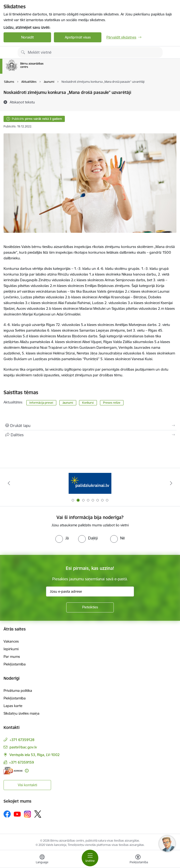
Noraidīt (27, 37)
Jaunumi (68, 403)
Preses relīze (112, 403)
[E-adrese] (13, 771)
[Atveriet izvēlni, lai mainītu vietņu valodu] (42, 860)
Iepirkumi (11, 649)
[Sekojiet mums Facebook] (7, 814)
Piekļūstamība (15, 664)
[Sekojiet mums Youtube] (17, 814)
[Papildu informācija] (27, 771)
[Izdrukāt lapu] (90, 426)
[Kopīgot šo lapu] (90, 435)
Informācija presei (41, 403)
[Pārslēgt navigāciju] (90, 858)
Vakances (11, 641)
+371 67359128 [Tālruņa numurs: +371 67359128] (22, 740)
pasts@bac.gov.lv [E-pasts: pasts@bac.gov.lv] (23, 747)
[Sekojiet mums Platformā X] (38, 814)
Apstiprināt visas (78, 37)
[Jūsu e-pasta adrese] (90, 592)
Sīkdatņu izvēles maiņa (21, 713)
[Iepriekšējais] (9, 483)
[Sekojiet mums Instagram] (28, 814)
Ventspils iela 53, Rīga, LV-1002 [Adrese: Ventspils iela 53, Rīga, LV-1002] (35, 755)
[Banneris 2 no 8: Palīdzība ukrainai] (90, 483)
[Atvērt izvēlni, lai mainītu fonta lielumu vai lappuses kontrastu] (138, 860)
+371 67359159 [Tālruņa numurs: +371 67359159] (21, 762)
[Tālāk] (171, 483)
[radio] (62, 538)
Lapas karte (13, 706)
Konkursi (88, 403)
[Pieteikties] (90, 607)
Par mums (12, 657)
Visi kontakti (27, 785)
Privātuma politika (18, 691)
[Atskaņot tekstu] (22, 102)
